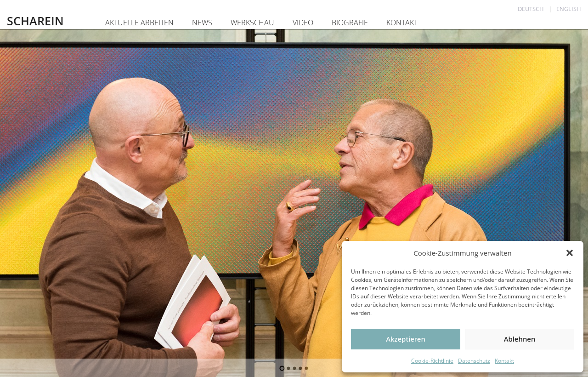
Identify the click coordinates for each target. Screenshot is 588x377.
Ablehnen (520, 339)
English (569, 9)
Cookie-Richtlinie (432, 361)
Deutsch (531, 9)
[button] (570, 253)
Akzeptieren (406, 339)
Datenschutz (474, 361)
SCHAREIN (35, 21)
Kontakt (504, 361)
